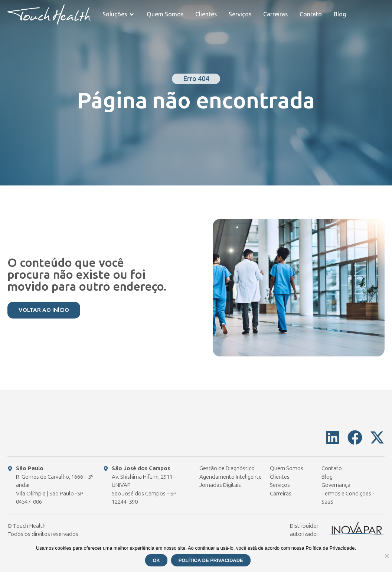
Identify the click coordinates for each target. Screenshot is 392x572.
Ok (156, 560)
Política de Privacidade (211, 560)
